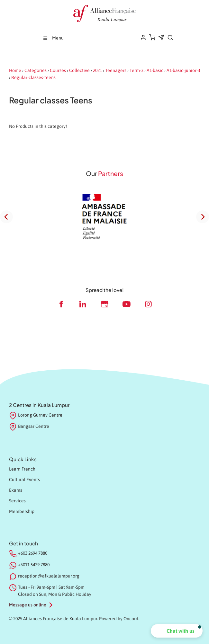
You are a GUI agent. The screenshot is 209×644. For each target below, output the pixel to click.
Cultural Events (24, 480)
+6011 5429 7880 (34, 565)
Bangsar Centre (29, 427)
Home (15, 70)
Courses (58, 70)
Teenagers (116, 70)
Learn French (22, 469)
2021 (97, 70)
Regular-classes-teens (33, 77)
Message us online (28, 605)
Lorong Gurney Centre (36, 416)
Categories (36, 70)
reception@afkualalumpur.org (49, 576)
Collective (79, 70)
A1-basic (155, 70)
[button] (177, 631)
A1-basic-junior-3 (183, 70)
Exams (16, 490)
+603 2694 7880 (33, 553)
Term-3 (136, 70)
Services (17, 501)
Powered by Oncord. (119, 619)
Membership (22, 511)
